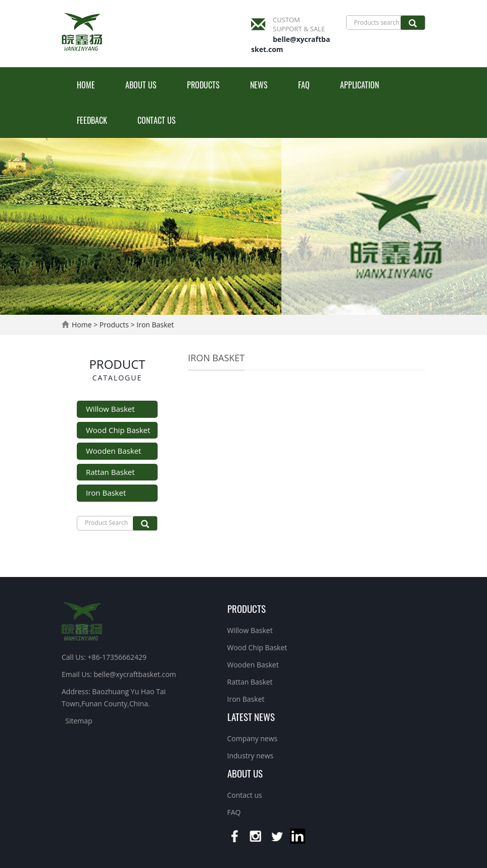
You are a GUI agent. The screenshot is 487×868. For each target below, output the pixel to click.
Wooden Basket (113, 451)
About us (141, 85)
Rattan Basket (110, 472)
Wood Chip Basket (118, 430)
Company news (253, 738)
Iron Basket (155, 325)
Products (203, 85)
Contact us (157, 120)
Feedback (92, 120)
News (259, 85)
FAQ (304, 85)
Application (359, 85)
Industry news (251, 756)
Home (86, 85)
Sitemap (79, 721)
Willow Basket (110, 409)
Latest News (251, 716)
